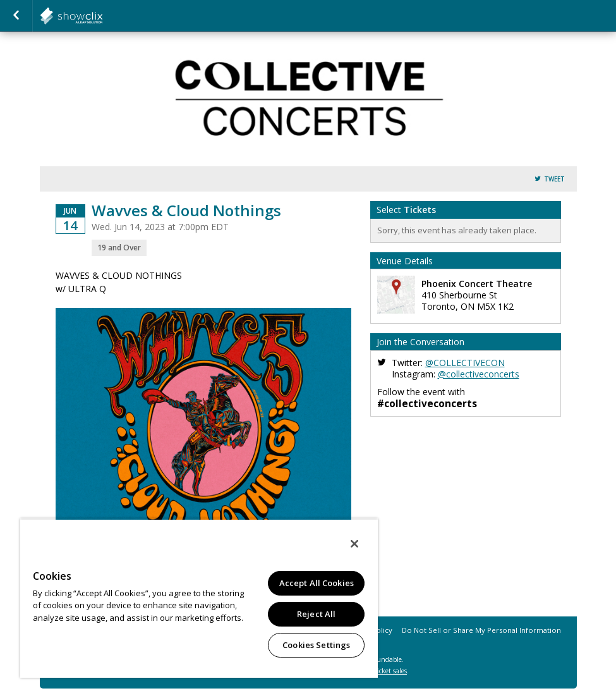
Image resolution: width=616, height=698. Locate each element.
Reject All (316, 614)
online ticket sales (380, 671)
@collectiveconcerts (479, 374)
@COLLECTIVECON (465, 363)
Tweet (554, 179)
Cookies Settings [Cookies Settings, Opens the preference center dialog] (316, 645)
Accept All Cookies (317, 583)
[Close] (354, 544)
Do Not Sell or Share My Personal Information (481, 630)
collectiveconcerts (102, 16)
